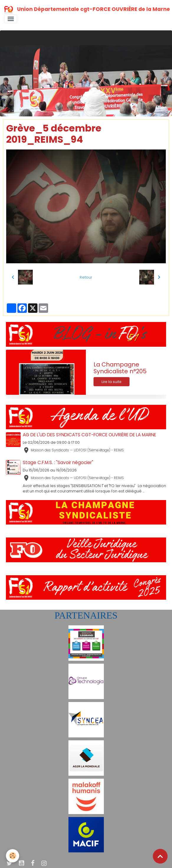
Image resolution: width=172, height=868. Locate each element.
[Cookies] (13, 856)
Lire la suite (112, 382)
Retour (86, 277)
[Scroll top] (160, 856)
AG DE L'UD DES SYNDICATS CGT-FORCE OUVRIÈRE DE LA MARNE (89, 435)
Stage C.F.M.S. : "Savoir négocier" (58, 462)
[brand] (84, 9)
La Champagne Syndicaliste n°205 (120, 368)
